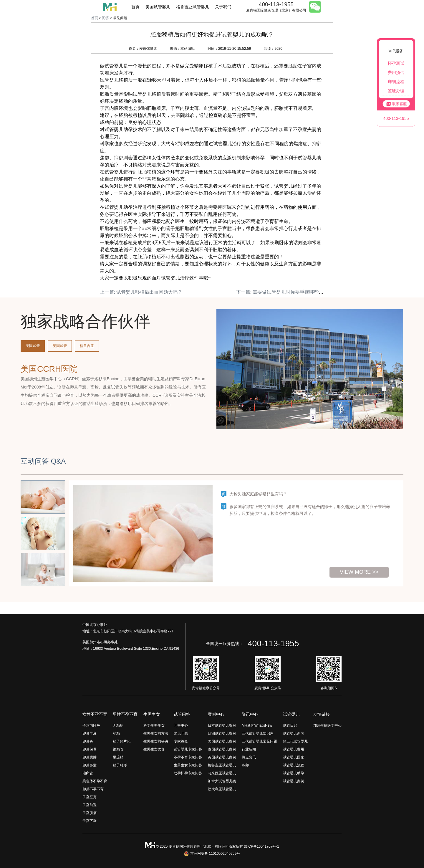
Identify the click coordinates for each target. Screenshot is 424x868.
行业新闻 (249, 749)
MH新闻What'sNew (257, 725)
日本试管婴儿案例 (222, 725)
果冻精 (118, 757)
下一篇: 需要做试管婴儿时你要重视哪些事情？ (285, 292)
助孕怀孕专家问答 (188, 773)
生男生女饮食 (154, 749)
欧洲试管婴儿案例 (222, 733)
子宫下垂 (90, 821)
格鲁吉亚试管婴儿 (193, 7)
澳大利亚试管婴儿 (222, 789)
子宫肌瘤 (90, 813)
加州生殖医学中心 (327, 725)
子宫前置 (90, 805)
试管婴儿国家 (294, 757)
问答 (105, 18)
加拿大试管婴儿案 (222, 781)
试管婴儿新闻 (294, 733)
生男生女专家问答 (188, 765)
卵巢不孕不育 (93, 789)
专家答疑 (181, 741)
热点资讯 (249, 757)
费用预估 (396, 72)
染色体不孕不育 (95, 781)
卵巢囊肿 (90, 757)
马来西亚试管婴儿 (222, 773)
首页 (135, 7)
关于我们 (223, 7)
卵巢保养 (90, 749)
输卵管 (88, 773)
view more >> (359, 572)
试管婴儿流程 (294, 765)
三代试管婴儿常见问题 (259, 741)
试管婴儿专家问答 (188, 749)
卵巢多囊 (90, 765)
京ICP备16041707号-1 (261, 846)
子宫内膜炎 (91, 725)
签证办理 (396, 91)
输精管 (118, 749)
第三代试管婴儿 (295, 741)
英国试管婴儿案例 (222, 757)
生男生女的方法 (156, 733)
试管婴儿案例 (294, 781)
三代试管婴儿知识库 (258, 733)
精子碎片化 (122, 741)
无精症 (118, 725)
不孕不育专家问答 (188, 757)
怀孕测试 (396, 63)
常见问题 (181, 733)
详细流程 (396, 82)
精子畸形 (120, 765)
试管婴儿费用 (294, 749)
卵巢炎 (88, 741)
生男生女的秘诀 (156, 741)
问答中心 (181, 725)
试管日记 (290, 725)
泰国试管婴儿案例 (222, 749)
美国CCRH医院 (49, 369)
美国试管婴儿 (158, 7)
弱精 (116, 733)
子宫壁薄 (90, 797)
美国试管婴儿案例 (222, 741)
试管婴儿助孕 (294, 773)
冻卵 (245, 765)
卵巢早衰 (90, 733)
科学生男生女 (154, 725)
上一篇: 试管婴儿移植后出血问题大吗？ (141, 292)
